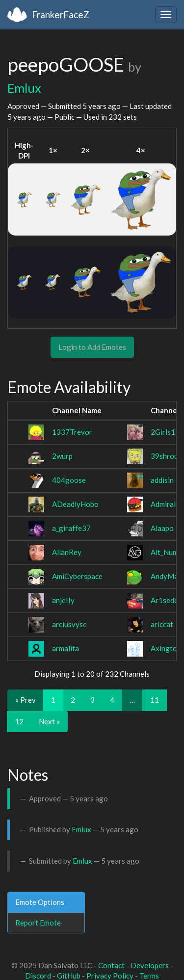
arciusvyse (69, 624)
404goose (69, 480)
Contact (111, 965)
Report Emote (38, 923)
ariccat (162, 624)
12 (19, 721)
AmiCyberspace (77, 576)
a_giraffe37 (71, 528)
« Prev (26, 700)
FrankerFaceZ (61, 14)
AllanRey (67, 552)
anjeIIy (63, 600)
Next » (49, 721)
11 (155, 700)
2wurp (62, 456)
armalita (66, 648)
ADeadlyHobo (75, 504)
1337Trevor (72, 432)
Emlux (24, 88)
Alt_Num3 (167, 552)
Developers (150, 965)
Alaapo (162, 528)
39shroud (166, 456)
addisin (162, 480)
